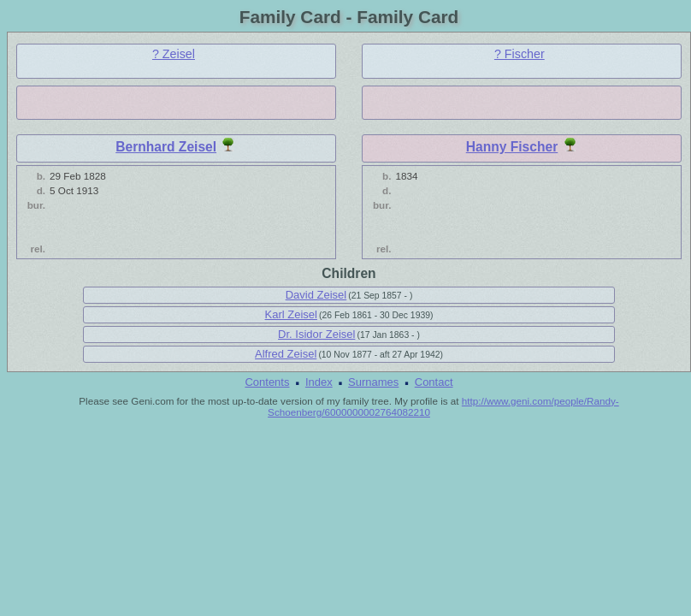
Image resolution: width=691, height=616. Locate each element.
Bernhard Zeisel (166, 147)
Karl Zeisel (291, 314)
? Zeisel (174, 54)
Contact (434, 382)
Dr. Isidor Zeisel (316, 334)
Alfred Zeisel (286, 354)
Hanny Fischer (512, 147)
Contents (267, 382)
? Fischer (520, 54)
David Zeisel (316, 295)
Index (319, 382)
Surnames (373, 382)
